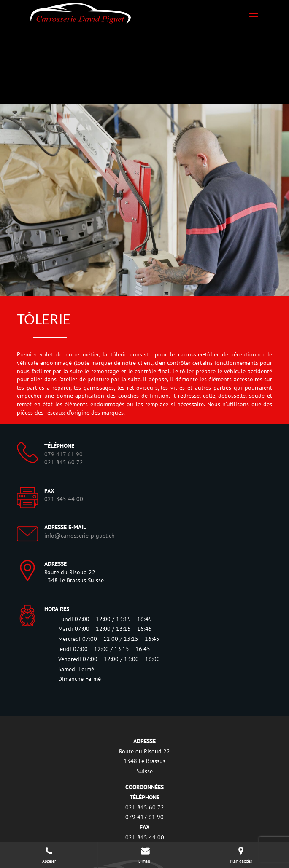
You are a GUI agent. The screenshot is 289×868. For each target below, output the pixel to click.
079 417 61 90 (144, 817)
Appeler (49, 855)
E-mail (145, 855)
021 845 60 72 (64, 462)
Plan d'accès (241, 855)
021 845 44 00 (64, 499)
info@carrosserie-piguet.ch (80, 536)
